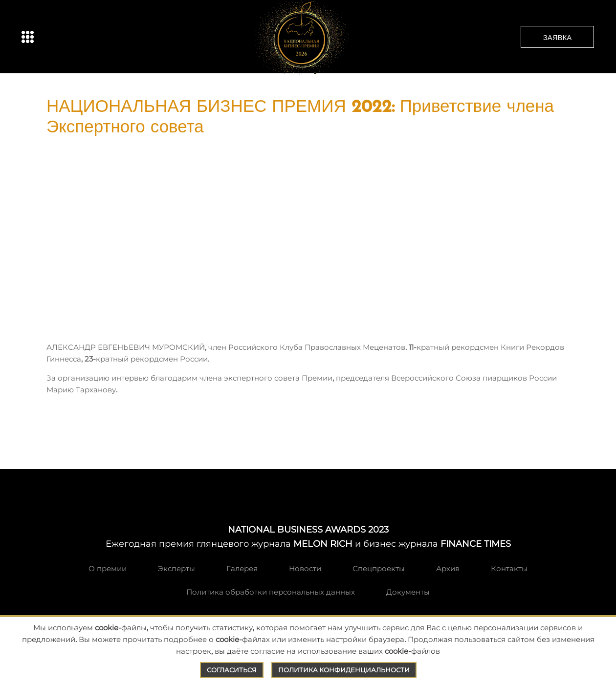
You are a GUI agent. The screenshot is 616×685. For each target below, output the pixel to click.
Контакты (509, 568)
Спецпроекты (379, 568)
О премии (108, 568)
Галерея (242, 568)
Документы (408, 592)
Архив (448, 568)
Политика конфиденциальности (344, 670)
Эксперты (176, 568)
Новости (305, 568)
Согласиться (232, 670)
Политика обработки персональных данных (271, 592)
